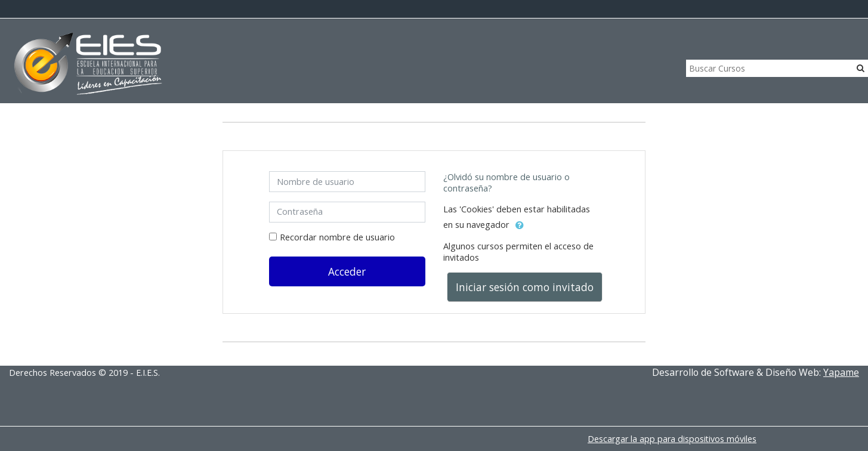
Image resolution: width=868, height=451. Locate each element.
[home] (88, 64)
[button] (520, 225)
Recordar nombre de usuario (337, 237)
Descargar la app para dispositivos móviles (672, 439)
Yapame (841, 372)
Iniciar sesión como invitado (525, 287)
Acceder (347, 271)
